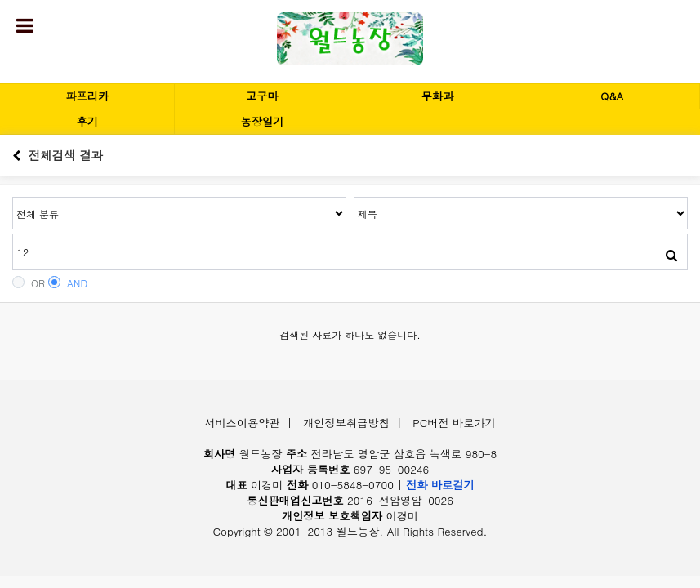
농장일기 (263, 121)
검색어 (13, 197)
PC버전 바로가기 (454, 423)
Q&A (612, 96)
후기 (87, 121)
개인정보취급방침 (346, 423)
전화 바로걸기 (440, 485)
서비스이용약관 (242, 423)
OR (29, 283)
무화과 (438, 96)
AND (68, 283)
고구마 (262, 96)
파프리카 (87, 96)
